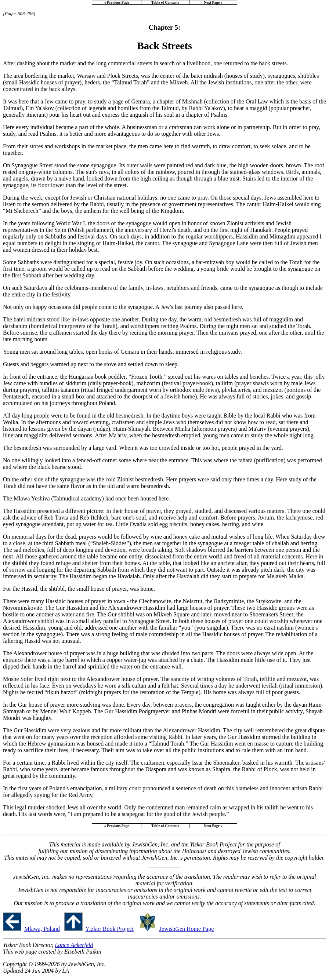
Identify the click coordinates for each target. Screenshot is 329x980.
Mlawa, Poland (42, 929)
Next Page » (213, 2)
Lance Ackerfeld (74, 945)
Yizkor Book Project (109, 929)
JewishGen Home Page (187, 929)
